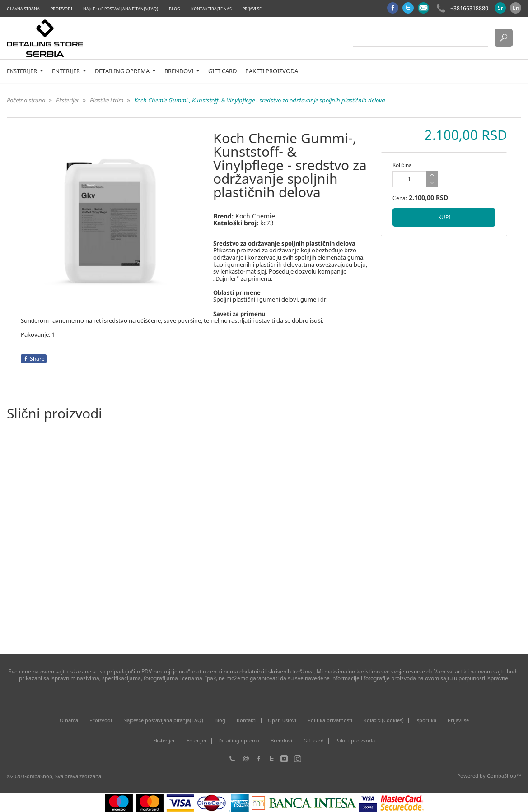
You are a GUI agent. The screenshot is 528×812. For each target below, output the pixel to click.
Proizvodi (61, 9)
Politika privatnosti (330, 720)
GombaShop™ (504, 776)
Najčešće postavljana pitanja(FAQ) (121, 9)
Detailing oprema (125, 71)
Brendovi (182, 71)
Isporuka (426, 720)
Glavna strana (23, 9)
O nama (69, 720)
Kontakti (247, 720)
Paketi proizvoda (272, 71)
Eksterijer (25, 71)
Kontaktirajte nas (211, 9)
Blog (175, 9)
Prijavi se (252, 9)
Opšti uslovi (282, 720)
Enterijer (69, 71)
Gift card (222, 71)
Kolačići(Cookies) (384, 720)
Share (34, 359)
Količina (402, 165)
